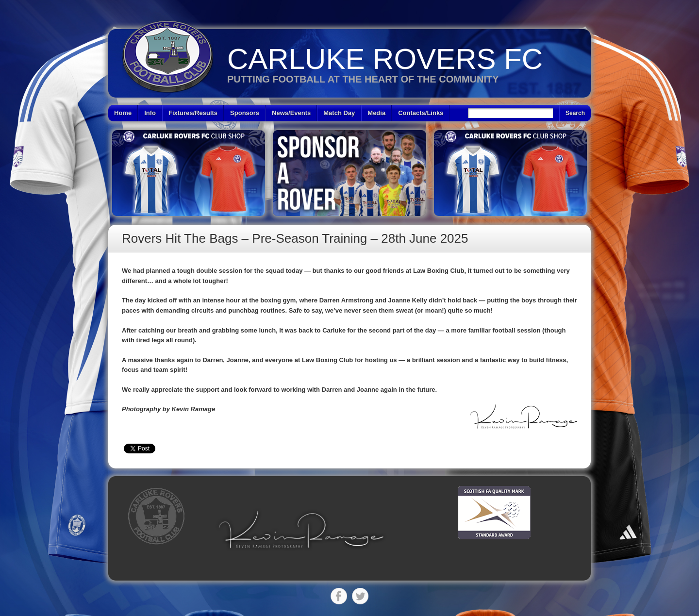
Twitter (360, 596)
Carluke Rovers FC (385, 59)
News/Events (291, 113)
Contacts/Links (421, 113)
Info (150, 113)
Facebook (339, 596)
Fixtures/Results (193, 113)
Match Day (339, 113)
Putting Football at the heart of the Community (363, 79)
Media (376, 113)
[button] (301, 530)
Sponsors (245, 113)
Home (123, 113)
